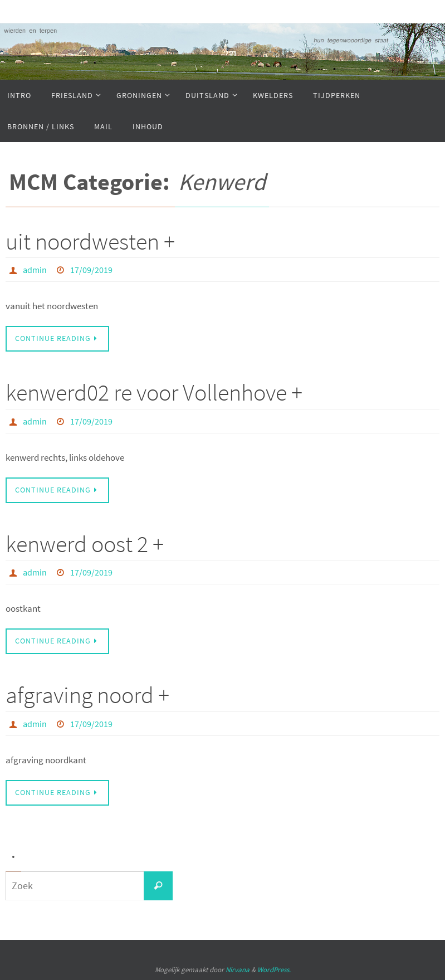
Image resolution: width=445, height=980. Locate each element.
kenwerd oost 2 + (85, 544)
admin (35, 270)
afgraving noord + (87, 695)
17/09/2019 (91, 270)
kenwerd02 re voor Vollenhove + (154, 392)
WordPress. (274, 970)
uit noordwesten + (90, 241)
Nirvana (238, 970)
